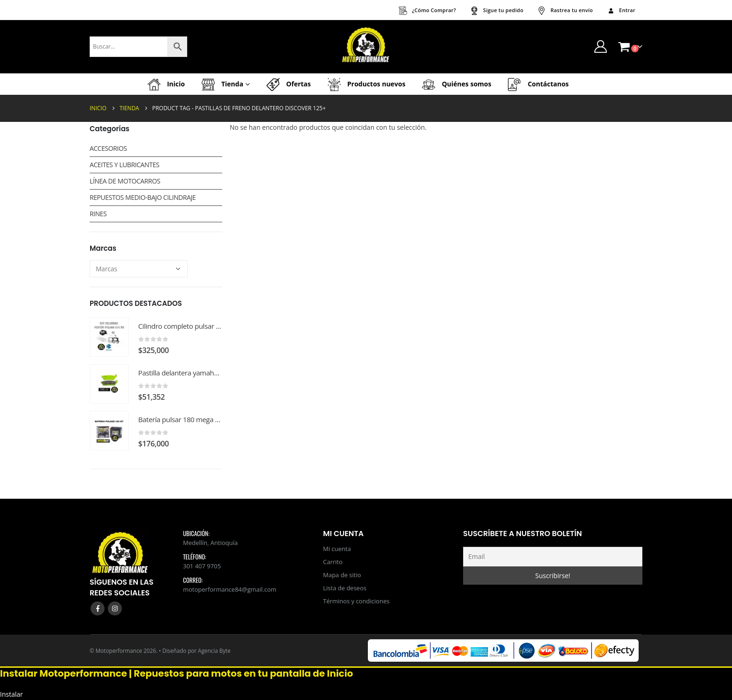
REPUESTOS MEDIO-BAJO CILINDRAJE (143, 197)
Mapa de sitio (342, 575)
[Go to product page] (109, 337)
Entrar (621, 10)
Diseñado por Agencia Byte (197, 651)
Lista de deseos (345, 588)
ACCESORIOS (108, 148)
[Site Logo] (366, 47)
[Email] (553, 557)
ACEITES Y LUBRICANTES (124, 165)
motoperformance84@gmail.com (230, 589)
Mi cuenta (337, 549)
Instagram (115, 608)
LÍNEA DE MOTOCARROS (125, 181)
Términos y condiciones (356, 601)
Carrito (333, 562)
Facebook (98, 608)
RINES (98, 214)
